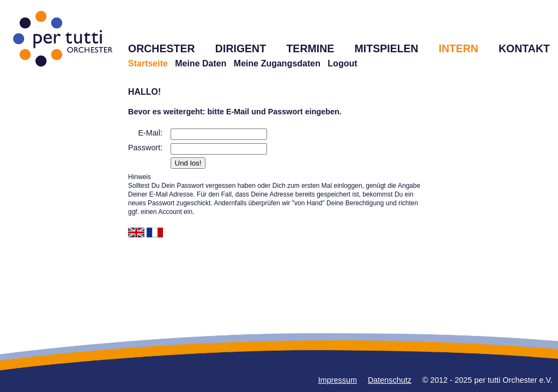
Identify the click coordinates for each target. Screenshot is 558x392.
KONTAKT (524, 48)
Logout (342, 63)
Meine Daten (201, 63)
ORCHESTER (162, 48)
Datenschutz (390, 380)
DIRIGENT (241, 48)
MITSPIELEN (387, 48)
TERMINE (310, 48)
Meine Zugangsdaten (277, 63)
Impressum (338, 380)
